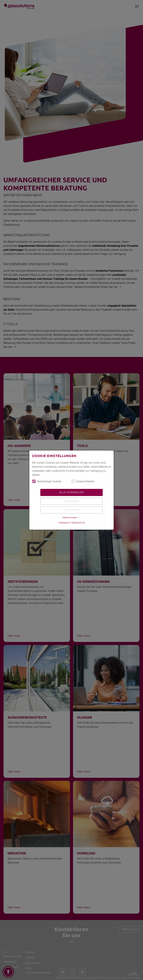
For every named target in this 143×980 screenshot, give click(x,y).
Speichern (71, 510)
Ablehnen (72, 501)
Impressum (64, 523)
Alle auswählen (71, 492)
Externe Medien (83, 481)
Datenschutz (78, 523)
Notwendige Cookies (47, 481)
